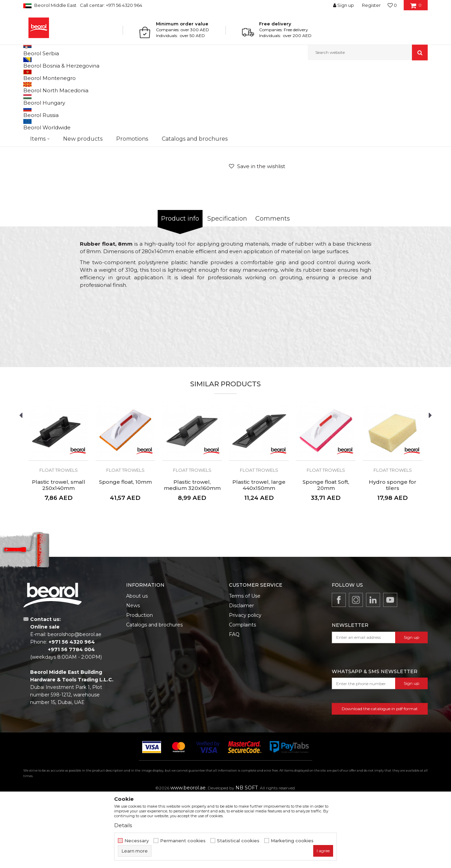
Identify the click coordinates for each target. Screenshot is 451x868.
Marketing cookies (292, 841)
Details (123, 825)
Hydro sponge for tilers (393, 556)
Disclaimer (241, 676)
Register (371, 5)
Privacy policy (245, 686)
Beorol (30, 75)
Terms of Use (245, 667)
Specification (227, 289)
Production (139, 686)
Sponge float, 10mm (125, 553)
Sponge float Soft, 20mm (326, 556)
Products (50, 75)
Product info (180, 289)
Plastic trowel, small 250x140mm (59, 556)
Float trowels (172, 75)
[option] (49, 123)
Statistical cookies (238, 841)
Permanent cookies (183, 841)
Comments (273, 289)
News (133, 676)
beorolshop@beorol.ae (75, 705)
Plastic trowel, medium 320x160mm (192, 556)
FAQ (234, 705)
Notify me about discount (399, 194)
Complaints (242, 695)
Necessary (137, 841)
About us (137, 667)
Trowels (147, 75)
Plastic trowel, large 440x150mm (259, 556)
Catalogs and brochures (154, 695)
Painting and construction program (99, 75)
